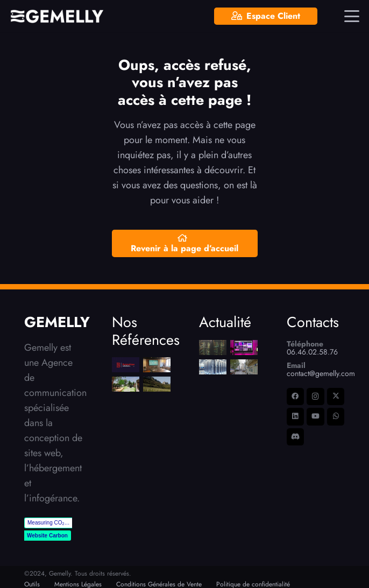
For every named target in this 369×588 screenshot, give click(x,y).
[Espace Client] (266, 16)
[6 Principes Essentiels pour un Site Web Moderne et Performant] (244, 348)
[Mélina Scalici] (126, 384)
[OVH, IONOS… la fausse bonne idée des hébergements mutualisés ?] (213, 367)
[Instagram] (315, 397)
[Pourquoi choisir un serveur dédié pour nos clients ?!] (213, 348)
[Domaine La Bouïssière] (156, 384)
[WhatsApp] (336, 417)
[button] (352, 16)
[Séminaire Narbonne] (156, 365)
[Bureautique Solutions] (126, 365)
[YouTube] (315, 417)
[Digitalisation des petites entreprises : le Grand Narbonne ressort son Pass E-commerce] (244, 367)
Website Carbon (47, 536)
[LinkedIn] (296, 417)
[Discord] (296, 437)
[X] (336, 397)
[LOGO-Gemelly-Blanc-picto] (57, 16)
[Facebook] (296, 397)
